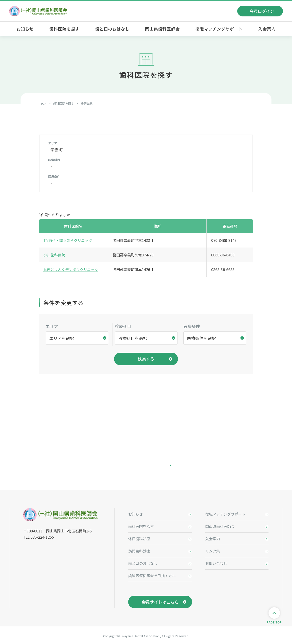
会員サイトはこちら (160, 600)
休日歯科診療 (139, 537)
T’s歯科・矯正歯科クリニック (68, 240)
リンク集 (213, 550)
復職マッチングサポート (219, 29)
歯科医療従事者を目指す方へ (152, 574)
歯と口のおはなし (112, 29)
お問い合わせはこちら (146, 464)
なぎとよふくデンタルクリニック (71, 269)
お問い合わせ (216, 562)
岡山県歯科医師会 (162, 29)
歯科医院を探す (64, 29)
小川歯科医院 (54, 255)
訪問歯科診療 (139, 550)
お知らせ (25, 29)
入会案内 (267, 29)
